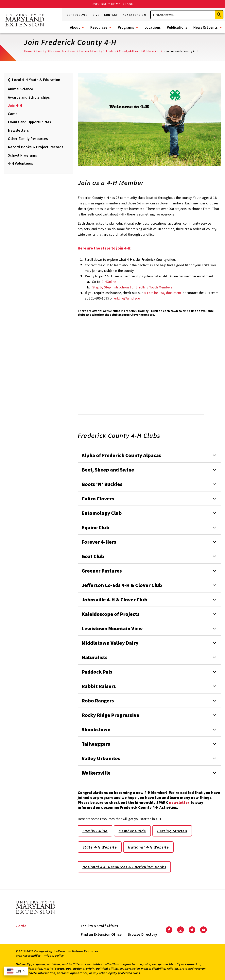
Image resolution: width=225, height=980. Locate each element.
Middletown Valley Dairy (110, 643)
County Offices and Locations (56, 51)
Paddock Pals (97, 672)
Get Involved (77, 15)
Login (21, 926)
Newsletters (18, 130)
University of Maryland (113, 4)
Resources (99, 27)
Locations (153, 27)
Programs (126, 27)
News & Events (205, 27)
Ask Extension (134, 15)
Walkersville (96, 773)
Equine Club (95, 527)
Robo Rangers (98, 701)
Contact (111, 15)
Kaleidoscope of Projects (111, 614)
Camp (13, 114)
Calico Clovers (98, 499)
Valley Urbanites (101, 758)
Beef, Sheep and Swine (108, 470)
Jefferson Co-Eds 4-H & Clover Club (122, 585)
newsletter (180, 802)
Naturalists (95, 657)
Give (96, 15)
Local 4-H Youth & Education (36, 80)
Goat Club (93, 556)
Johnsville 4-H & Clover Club (114, 600)
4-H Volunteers (21, 163)
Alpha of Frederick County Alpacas (121, 455)
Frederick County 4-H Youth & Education (133, 51)
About (75, 27)
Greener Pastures (102, 571)
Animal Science (21, 89)
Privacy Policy (54, 955)
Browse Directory (142, 934)
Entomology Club (102, 513)
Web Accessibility (28, 955)
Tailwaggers (96, 744)
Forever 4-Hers (99, 542)
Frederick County (91, 51)
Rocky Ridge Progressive (110, 715)
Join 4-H (15, 105)
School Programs (22, 155)
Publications (177, 27)
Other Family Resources (28, 139)
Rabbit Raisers (99, 686)
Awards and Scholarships (29, 97)
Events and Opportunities (29, 122)
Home (28, 51)
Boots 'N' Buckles (102, 484)
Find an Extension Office (101, 934)
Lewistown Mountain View (112, 628)
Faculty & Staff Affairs (99, 926)
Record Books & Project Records (36, 147)
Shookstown (96, 729)
